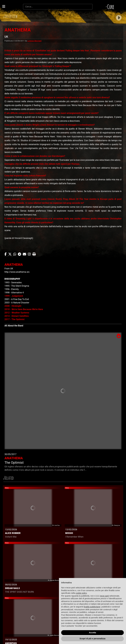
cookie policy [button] (81, 593)
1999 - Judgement (14, 296)
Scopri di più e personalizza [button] (92, 639)
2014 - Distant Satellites (17, 316)
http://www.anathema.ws (17, 272)
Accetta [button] (93, 633)
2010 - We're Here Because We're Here (24, 309)
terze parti (104, 596)
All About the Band (14, 326)
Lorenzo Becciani (35, 41)
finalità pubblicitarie (92, 607)
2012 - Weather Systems (17, 313)
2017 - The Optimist (14, 319)
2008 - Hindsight (13, 306)
